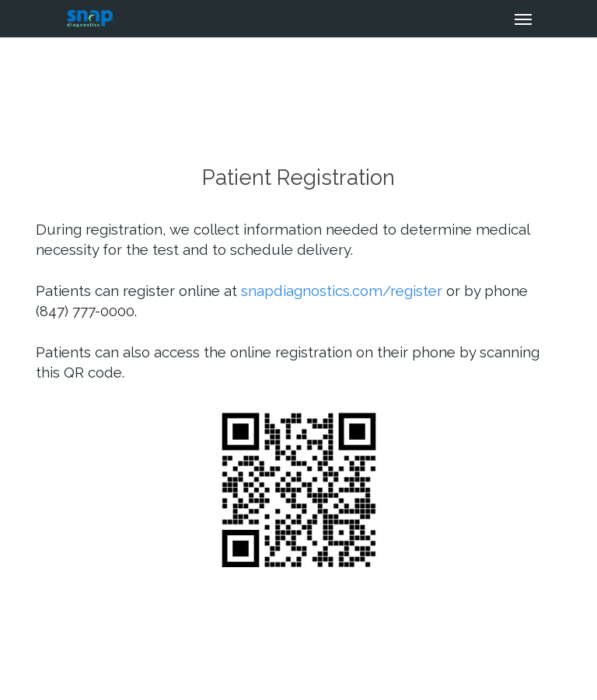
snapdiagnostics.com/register (342, 291)
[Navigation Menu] (523, 19)
